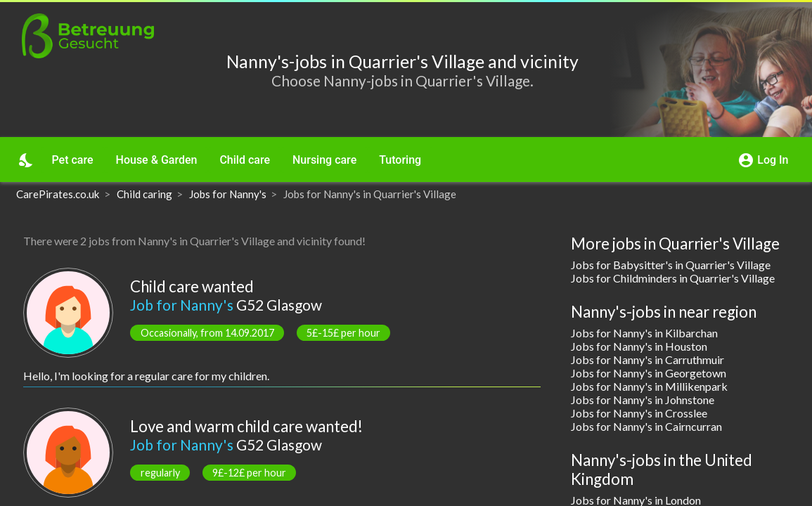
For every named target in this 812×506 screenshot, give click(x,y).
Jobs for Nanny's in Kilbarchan (644, 333)
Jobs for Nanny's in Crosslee (639, 413)
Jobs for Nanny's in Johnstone (643, 400)
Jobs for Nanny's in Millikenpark (649, 386)
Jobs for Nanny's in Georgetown (649, 373)
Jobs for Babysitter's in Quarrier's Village (671, 265)
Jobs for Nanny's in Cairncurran (646, 426)
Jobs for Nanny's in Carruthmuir (647, 359)
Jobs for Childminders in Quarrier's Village (673, 278)
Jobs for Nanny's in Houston (639, 346)
